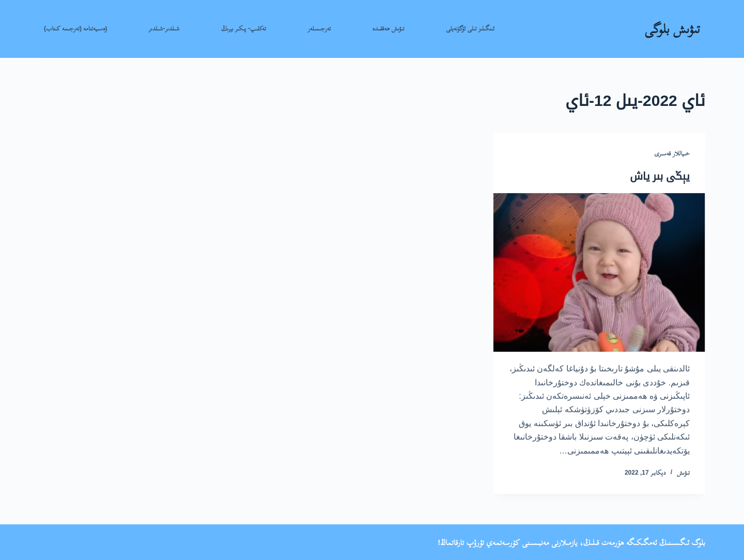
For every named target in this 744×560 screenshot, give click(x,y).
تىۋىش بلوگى (672, 28)
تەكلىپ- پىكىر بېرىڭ (244, 28)
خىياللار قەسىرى (672, 154)
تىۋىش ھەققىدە (389, 28)
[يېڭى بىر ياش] (599, 273)
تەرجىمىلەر (320, 28)
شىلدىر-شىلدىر (164, 28)
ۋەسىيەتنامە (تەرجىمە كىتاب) (75, 28)
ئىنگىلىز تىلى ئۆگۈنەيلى (470, 28)
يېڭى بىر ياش (660, 176)
